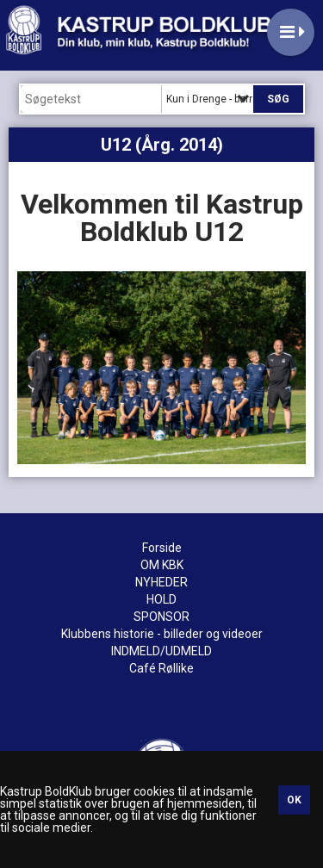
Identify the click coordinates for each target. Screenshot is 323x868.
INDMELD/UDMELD (161, 651)
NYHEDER (161, 582)
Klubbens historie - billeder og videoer (162, 634)
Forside (162, 548)
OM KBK (162, 565)
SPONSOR (161, 617)
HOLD (161, 599)
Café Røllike (161, 668)
